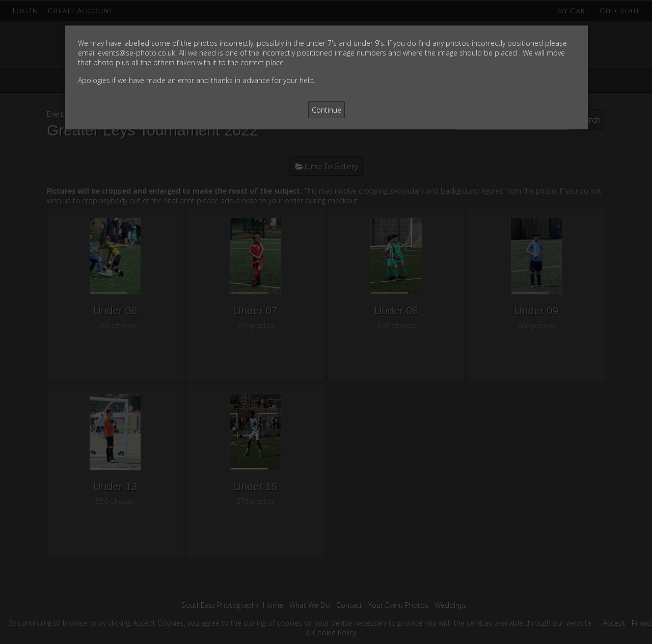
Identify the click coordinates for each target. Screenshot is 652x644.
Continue (327, 110)
